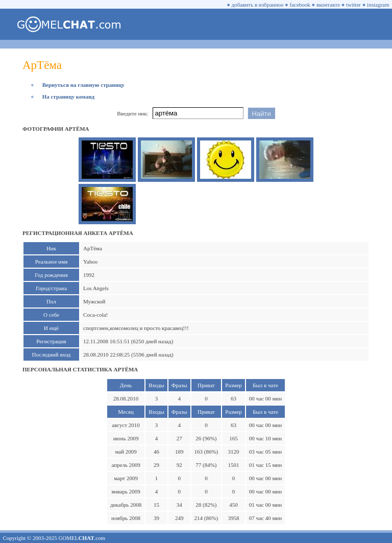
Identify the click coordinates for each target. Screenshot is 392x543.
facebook (300, 5)
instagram (378, 5)
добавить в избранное (258, 5)
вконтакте (328, 5)
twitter (353, 5)
